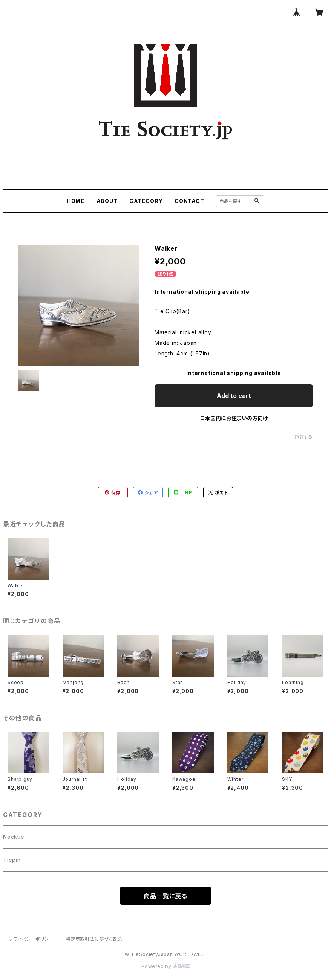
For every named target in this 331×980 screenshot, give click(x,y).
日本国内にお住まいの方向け (234, 418)
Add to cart (234, 396)
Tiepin (12, 860)
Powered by (165, 966)
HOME (76, 201)
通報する (304, 437)
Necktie (14, 837)
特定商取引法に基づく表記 (94, 939)
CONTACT (189, 201)
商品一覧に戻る (165, 896)
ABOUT (107, 201)
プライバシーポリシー (31, 939)
